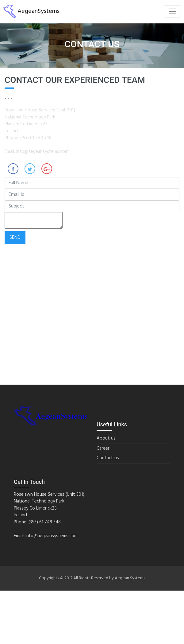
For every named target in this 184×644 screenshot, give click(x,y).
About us (106, 438)
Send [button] (15, 238)
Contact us (108, 458)
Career (103, 449)
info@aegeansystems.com (42, 152)
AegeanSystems (31, 11)
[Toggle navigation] (172, 11)
